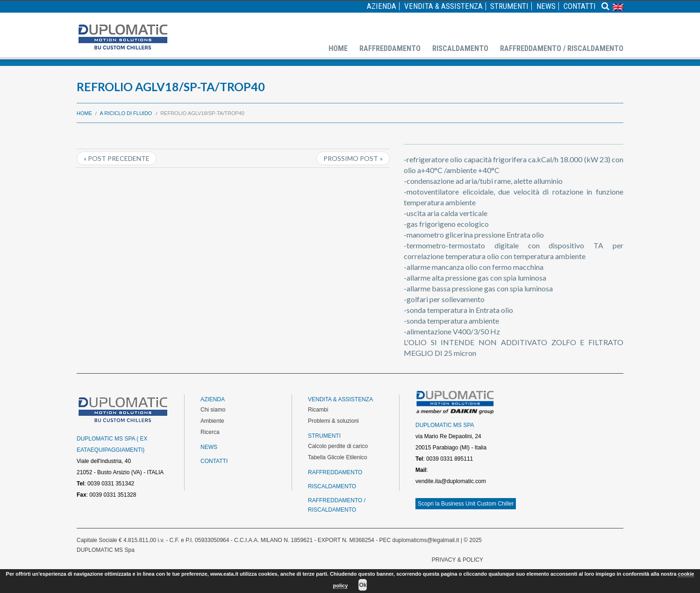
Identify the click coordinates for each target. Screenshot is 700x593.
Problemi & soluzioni (333, 421)
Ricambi (318, 410)
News (546, 6)
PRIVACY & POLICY (457, 560)
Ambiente (212, 421)
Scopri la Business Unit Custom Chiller (466, 504)
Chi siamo (213, 410)
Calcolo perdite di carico (338, 446)
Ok (363, 585)
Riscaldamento (460, 48)
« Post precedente (117, 158)
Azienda (382, 6)
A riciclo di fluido (126, 113)
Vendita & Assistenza (443, 6)
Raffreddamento (390, 48)
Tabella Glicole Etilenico (338, 457)
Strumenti (509, 6)
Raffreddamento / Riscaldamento (562, 48)
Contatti (580, 6)
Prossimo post (351, 158)
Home (338, 48)
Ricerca (210, 432)
